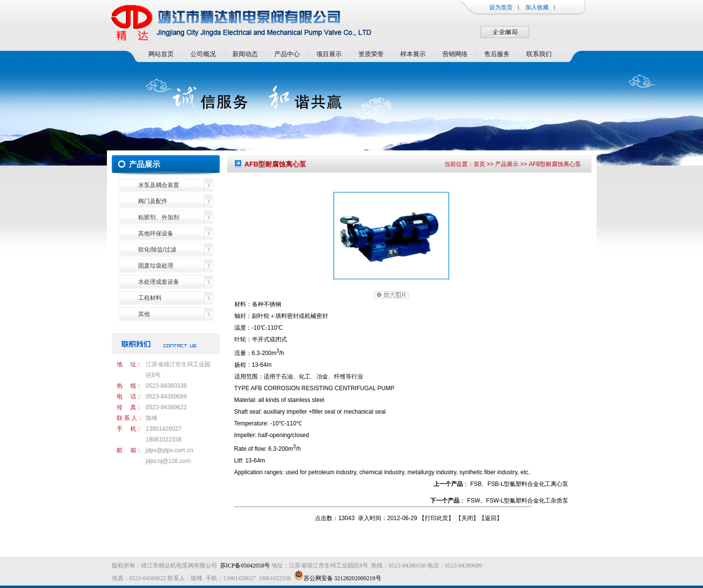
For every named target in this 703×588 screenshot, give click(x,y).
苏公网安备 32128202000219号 (338, 578)
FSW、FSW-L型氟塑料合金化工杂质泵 (518, 501)
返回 (491, 518)
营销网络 (455, 54)
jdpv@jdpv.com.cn (170, 450)
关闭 (467, 518)
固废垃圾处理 (156, 266)
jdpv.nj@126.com (168, 461)
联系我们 (539, 54)
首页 (479, 164)
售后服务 (497, 54)
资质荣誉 (371, 54)
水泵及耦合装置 (159, 185)
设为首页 (501, 7)
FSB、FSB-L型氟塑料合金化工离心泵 (519, 484)
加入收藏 (537, 7)
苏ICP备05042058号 (245, 566)
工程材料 (150, 298)
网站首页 (161, 54)
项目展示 (329, 54)
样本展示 (413, 54)
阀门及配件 (153, 201)
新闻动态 (245, 54)
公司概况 (203, 54)
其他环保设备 (156, 233)
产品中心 (287, 54)
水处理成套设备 (159, 282)
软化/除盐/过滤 (157, 250)
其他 (144, 314)
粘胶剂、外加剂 (159, 217)
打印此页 (436, 518)
